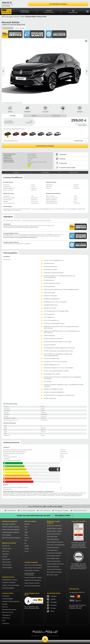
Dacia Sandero (7, 562)
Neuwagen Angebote (9, 524)
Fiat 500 (5, 557)
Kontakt (5, 608)
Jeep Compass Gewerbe (32, 587)
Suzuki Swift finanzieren (54, 569)
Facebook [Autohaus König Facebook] (52, 609)
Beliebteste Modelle (9, 543)
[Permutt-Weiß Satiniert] (49, 134)
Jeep (26, 535)
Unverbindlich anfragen (58, 4)
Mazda (27, 546)
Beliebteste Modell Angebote (53, 522)
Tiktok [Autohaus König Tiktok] (51, 615)
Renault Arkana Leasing (54, 528)
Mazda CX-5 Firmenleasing (33, 585)
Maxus (26, 560)
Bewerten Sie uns (8, 616)
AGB (4, 625)
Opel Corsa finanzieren (54, 534)
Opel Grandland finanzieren (55, 542)
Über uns (5, 611)
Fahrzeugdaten (45, 172)
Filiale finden (62, 159)
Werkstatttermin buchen (10, 584)
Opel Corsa (6, 551)
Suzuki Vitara (6, 570)
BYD (26, 540)
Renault (17, 17)
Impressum (6, 627)
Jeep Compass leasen (54, 561)
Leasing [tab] (13, 116)
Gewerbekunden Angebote (11, 532)
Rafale (23, 17)
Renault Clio (6, 546)
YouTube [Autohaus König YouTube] (51, 612)
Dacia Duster (6, 559)
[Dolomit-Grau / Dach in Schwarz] (41, 134)
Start (3, 17)
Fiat (26, 530)
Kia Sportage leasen (53, 580)
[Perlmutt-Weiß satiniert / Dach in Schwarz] (57, 134)
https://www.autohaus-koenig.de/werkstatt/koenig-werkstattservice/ (21, 227)
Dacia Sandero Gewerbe (32, 575)
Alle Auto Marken (30, 521)
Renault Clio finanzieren (54, 526)
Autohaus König (8, 597)
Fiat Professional (30, 554)
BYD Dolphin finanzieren (54, 572)
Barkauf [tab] (34, 116)
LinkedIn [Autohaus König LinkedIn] (51, 603)
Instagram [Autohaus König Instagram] (52, 600)
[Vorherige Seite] (87, 71)
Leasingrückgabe (8, 603)
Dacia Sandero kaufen (54, 556)
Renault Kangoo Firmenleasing (30, 578)
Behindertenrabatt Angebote (11, 538)
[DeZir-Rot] (16, 134)
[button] (87, 12)
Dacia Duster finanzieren (54, 553)
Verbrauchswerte (74, 172)
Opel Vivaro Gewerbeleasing (33, 569)
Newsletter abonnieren (9, 614)
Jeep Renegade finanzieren (55, 564)
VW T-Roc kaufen (52, 583)
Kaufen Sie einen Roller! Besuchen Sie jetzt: (34, 516)
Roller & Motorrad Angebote (11, 530)
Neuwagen (10, 17)
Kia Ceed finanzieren (53, 578)
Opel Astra (5, 554)
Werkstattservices (8, 581)
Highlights (16, 172)
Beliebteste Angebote (10, 521)
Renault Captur (7, 548)
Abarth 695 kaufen (52, 591)
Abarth (27, 551)
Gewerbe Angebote (31, 567)
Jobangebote (6, 619)
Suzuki (27, 538)
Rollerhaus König (63, 516)
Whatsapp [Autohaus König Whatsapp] (52, 606)
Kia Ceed (5, 576)
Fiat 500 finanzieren (53, 548)
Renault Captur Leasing (54, 531)
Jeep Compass (7, 565)
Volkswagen (28, 557)
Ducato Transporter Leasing (33, 582)
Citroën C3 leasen (52, 588)
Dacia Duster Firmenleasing (33, 572)
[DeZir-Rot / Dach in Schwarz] (24, 134)
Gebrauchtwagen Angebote (11, 527)
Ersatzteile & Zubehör (9, 587)
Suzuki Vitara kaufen (53, 567)
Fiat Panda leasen (52, 550)
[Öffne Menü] (45, 639)
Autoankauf (6, 600)
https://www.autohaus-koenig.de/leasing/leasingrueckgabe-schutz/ (20, 237)
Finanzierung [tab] (56, 116)
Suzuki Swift (6, 573)
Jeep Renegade (7, 568)
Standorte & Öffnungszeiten (11, 605)
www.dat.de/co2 (65, 496)
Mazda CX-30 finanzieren (55, 586)
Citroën (27, 549)
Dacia (26, 532)
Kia (25, 543)
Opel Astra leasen (52, 537)
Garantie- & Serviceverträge (11, 589)
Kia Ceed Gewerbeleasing (32, 590)
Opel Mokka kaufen (53, 539)
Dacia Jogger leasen (53, 558)
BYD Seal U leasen (52, 575)
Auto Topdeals (7, 535)
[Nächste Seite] (3, 71)
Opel (26, 527)
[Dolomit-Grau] (33, 134)
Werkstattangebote (8, 592)
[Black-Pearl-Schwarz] (8, 134)
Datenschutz (6, 622)
